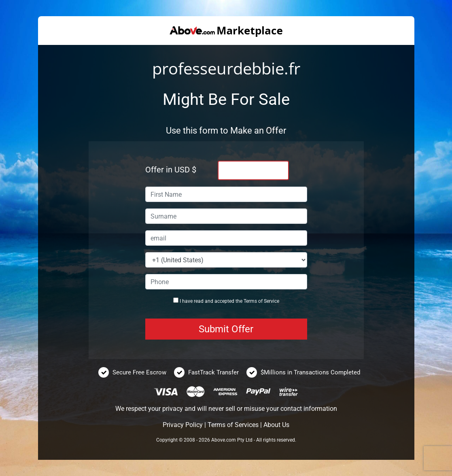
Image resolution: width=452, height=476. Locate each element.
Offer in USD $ (171, 170)
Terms (250, 301)
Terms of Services (233, 425)
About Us (276, 425)
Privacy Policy (183, 425)
